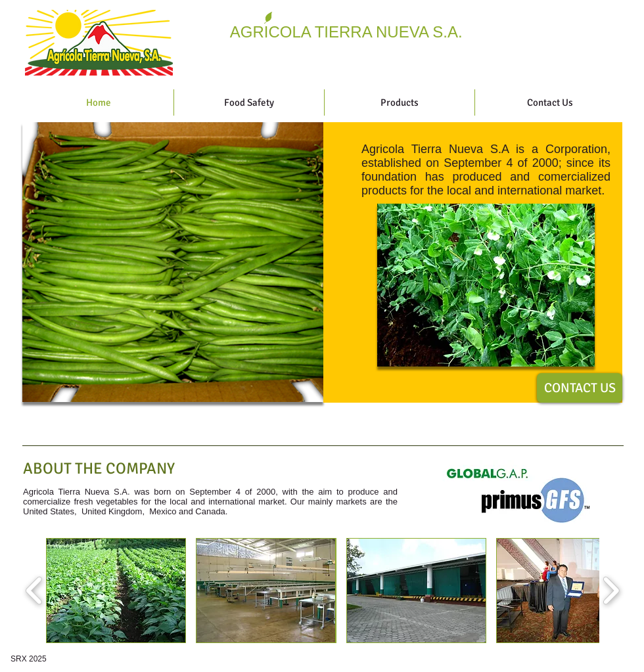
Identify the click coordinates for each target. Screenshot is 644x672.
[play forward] (611, 591)
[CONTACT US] (580, 388)
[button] (486, 285)
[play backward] (34, 591)
